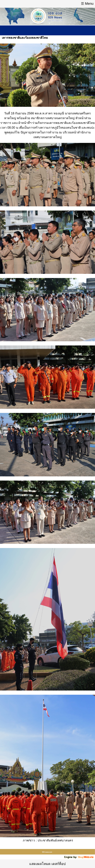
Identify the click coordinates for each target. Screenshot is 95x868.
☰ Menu (87, 4)
